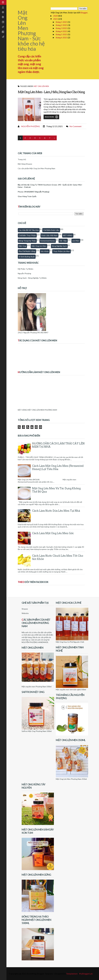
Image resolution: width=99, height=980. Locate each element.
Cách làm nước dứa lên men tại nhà (56, 511)
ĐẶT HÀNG (68, 235)
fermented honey (48, 241)
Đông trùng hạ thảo (27, 241)
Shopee (25, 609)
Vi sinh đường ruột (27, 257)
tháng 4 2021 (62, 31)
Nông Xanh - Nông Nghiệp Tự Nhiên (32, 278)
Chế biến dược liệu (51, 230)
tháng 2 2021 (62, 25)
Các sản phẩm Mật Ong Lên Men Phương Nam (36, 168)
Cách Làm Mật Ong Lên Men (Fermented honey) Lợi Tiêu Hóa (58, 468)
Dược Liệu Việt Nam (49, 235)
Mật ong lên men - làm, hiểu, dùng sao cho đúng (51, 92)
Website (25, 613)
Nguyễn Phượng (30, 126)
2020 (56, 16)
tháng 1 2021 (62, 22)
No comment (75, 126)
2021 (56, 19)
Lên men (76, 241)
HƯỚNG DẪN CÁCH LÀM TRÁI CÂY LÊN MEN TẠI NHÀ (58, 445)
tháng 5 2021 (62, 34)
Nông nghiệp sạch (59, 246)
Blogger (84, 12)
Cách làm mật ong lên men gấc (53, 533)
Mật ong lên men (41, 86)
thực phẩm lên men (61, 251)
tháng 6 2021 (62, 37)
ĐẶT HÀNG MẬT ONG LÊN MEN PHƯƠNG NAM (37, 410)
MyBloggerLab (86, 974)
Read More (51, 117)
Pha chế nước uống (27, 251)
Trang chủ (22, 159)
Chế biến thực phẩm (27, 235)
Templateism (72, 974)
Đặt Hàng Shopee (25, 164)
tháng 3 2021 (62, 28)
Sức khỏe (45, 251)
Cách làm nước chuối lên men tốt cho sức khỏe (58, 557)
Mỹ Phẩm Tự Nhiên (26, 269)
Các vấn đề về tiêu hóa (29, 230)
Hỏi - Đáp (63, 241)
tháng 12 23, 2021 (54, 126)
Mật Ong (22, 246)
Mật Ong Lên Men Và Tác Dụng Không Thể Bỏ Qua (56, 490)
